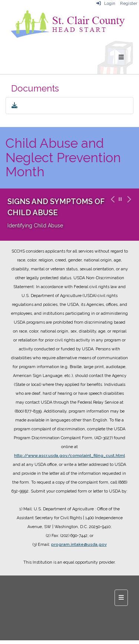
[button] (112, 215)
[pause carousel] (120, 199)
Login (106, 3)
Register (129, 3)
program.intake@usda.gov (79, 545)
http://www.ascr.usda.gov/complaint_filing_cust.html (69, 456)
